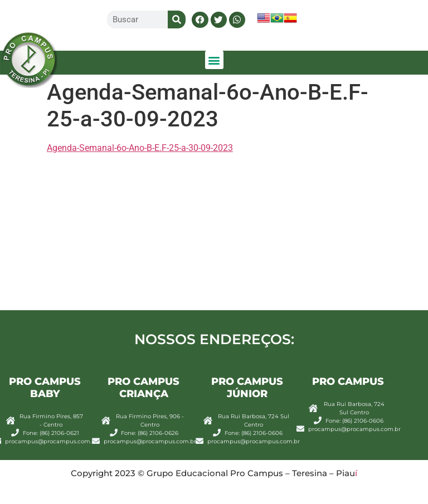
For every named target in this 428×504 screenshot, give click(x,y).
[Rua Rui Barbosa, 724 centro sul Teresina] (214, 236)
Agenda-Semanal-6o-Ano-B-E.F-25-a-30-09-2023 (140, 148)
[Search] (177, 19)
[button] (200, 20)
